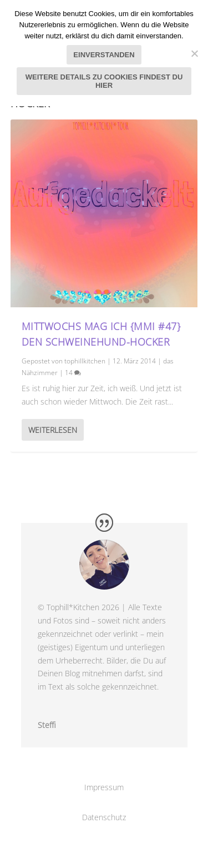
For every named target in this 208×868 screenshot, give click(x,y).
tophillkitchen (85, 361)
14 (73, 373)
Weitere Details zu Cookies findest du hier (104, 81)
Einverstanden (104, 55)
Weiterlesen (53, 430)
